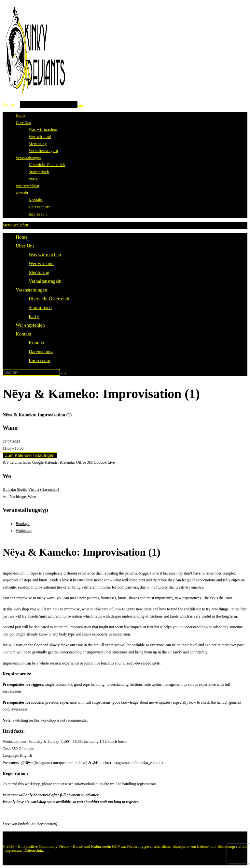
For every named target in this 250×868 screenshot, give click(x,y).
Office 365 (84, 462)
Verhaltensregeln (45, 281)
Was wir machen (45, 255)
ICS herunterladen (17, 462)
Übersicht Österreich (49, 299)
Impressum (40, 360)
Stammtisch (40, 307)
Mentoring (39, 272)
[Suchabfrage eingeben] (31, 372)
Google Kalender (46, 462)
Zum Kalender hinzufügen (30, 455)
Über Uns (25, 246)
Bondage (23, 524)
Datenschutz (41, 352)
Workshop (24, 531)
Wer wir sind (41, 263)
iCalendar (68, 462)
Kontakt (23, 334)
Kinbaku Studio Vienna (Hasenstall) (31, 489)
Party (34, 316)
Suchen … (11, 105)
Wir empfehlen (30, 325)
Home (22, 237)
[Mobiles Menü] (15, 225)
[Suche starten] (63, 374)
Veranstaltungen (31, 290)
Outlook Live (104, 462)
